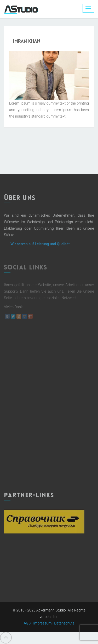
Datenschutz (64, 623)
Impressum (42, 623)
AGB (27, 623)
